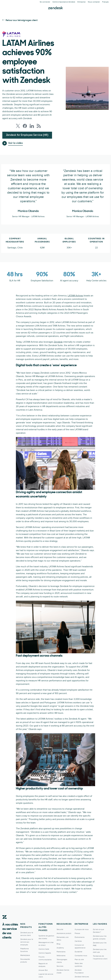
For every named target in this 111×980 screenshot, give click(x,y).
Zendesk (58, 342)
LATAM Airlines (75, 296)
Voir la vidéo (15, 143)
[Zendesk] (5, 921)
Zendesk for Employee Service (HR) (27, 135)
